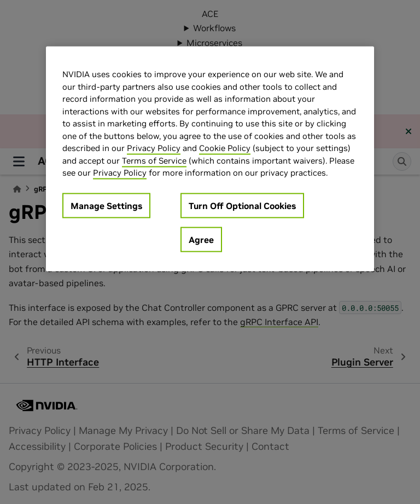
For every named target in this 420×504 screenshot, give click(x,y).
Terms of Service (154, 160)
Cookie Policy (225, 148)
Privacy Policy (154, 148)
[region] (210, 159)
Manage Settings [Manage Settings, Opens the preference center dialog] (106, 205)
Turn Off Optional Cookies (242, 205)
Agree (201, 239)
